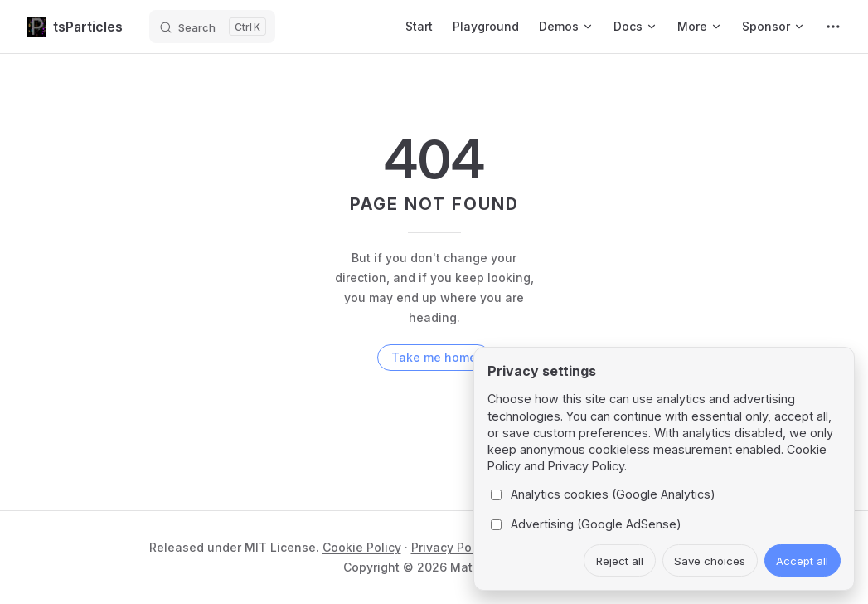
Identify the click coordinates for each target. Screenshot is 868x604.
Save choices (710, 561)
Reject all (620, 561)
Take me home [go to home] (434, 357)
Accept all (802, 561)
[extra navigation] (833, 27)
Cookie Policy (362, 547)
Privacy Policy (451, 547)
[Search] (212, 27)
